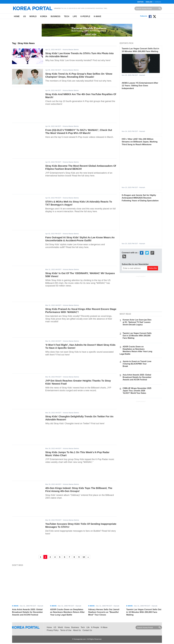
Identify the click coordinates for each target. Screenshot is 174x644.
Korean (158, 2)
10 (84, 557)
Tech (67, 16)
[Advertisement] (141, 293)
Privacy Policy (53, 630)
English (149, 2)
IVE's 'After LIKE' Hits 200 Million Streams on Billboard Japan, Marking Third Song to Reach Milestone (140, 142)
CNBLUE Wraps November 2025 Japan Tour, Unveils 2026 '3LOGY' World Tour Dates (137, 391)
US (25, 16)
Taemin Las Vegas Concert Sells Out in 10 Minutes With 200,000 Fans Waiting (137, 336)
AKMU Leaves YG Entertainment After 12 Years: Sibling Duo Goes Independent (140, 86)
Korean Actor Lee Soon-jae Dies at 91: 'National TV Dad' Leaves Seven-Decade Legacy (137, 322)
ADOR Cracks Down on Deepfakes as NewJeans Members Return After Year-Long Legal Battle (67, 612)
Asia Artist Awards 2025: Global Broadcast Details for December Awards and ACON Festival (137, 377)
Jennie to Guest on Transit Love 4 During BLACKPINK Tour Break (137, 364)
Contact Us (87, 630)
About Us (77, 630)
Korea (44, 16)
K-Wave (97, 16)
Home (17, 16)
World (33, 16)
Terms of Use (66, 630)
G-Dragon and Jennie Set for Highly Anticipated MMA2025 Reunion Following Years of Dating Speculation (140, 198)
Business (55, 16)
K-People (85, 16)
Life (75, 16)
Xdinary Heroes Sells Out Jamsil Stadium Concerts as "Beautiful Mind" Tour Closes (104, 612)
